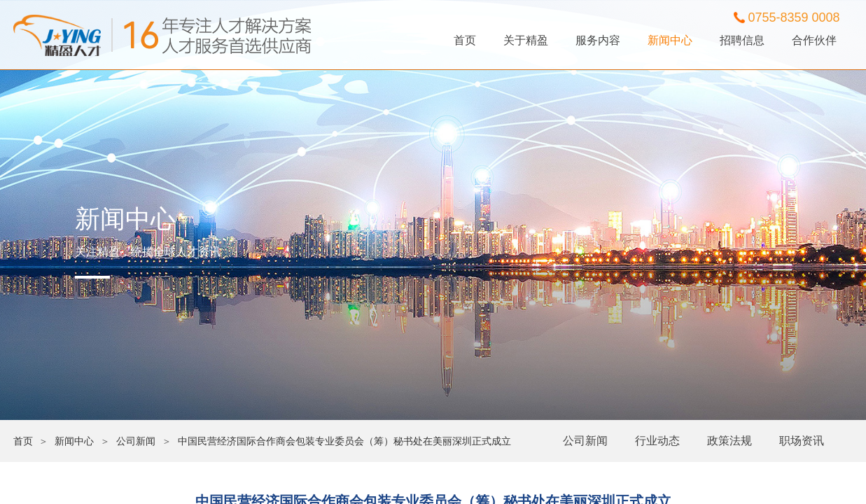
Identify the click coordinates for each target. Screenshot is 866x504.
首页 (465, 40)
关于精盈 (526, 40)
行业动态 (657, 441)
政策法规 (729, 441)
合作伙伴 (814, 40)
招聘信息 (742, 40)
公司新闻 (585, 441)
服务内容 (598, 40)
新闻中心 (670, 40)
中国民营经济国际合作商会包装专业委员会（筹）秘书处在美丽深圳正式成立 (344, 441)
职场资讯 (802, 441)
